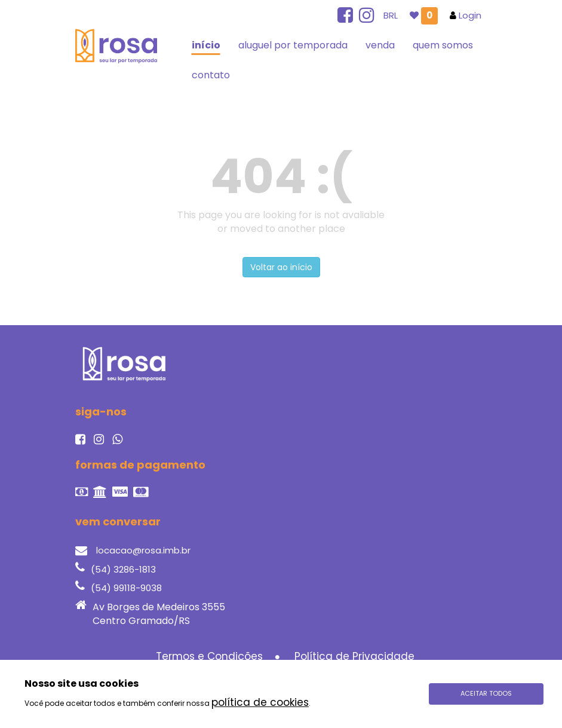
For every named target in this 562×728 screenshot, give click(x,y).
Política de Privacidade (354, 656)
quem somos (443, 45)
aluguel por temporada (293, 45)
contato (211, 75)
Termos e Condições (209, 656)
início (206, 45)
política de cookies (260, 702)
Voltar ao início (281, 267)
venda (380, 45)
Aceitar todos (486, 693)
